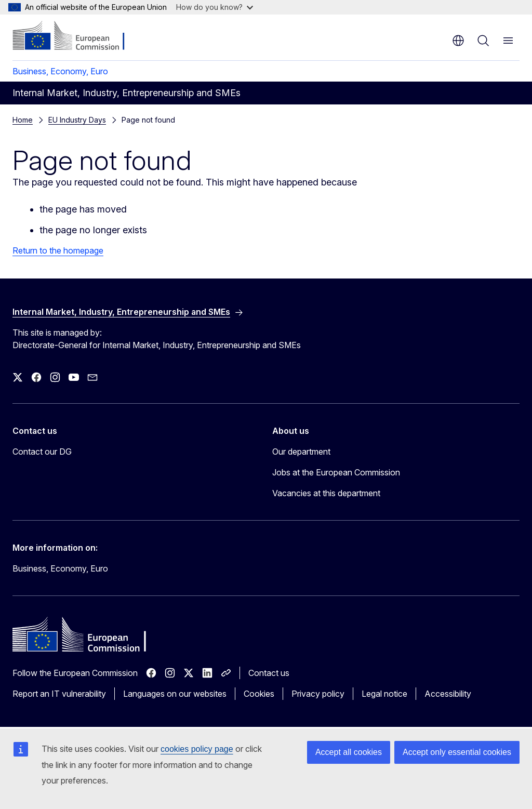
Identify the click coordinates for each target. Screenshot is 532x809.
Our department (301, 452)
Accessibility (448, 694)
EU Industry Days (77, 120)
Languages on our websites (175, 694)
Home (23, 120)
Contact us (269, 673)
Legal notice (384, 694)
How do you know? (215, 7)
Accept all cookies (349, 752)
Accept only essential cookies (457, 752)
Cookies (259, 694)
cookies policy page (197, 749)
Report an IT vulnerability (59, 694)
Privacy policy (318, 694)
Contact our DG (42, 452)
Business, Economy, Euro (60, 71)
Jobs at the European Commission (336, 472)
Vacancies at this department (326, 493)
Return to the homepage (58, 250)
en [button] (458, 41)
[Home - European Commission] (76, 36)
